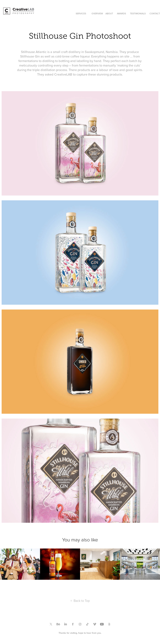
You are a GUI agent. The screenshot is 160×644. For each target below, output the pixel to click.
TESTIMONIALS (138, 14)
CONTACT (155, 14)
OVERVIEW (97, 14)
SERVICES (81, 14)
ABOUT (109, 14)
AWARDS (121, 14)
